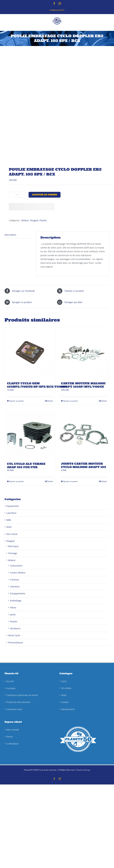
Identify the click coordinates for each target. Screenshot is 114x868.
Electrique (13, 546)
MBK (9, 520)
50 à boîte (66, 688)
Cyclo (64, 681)
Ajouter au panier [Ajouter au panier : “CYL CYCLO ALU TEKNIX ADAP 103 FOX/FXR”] (16, 481)
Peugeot (34, 220)
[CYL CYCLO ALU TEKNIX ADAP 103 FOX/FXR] (30, 433)
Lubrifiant (11, 513)
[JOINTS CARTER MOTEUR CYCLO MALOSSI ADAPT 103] (84, 433)
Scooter (65, 702)
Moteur (25, 220)
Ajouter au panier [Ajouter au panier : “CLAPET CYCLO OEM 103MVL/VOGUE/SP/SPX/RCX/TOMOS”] (16, 401)
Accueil (10, 681)
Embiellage (16, 601)
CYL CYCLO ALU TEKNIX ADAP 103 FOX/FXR (26, 465)
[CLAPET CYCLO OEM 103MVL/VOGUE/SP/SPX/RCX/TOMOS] (30, 353)
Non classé (12, 534)
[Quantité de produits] (17, 195)
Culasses (15, 580)
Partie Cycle (14, 635)
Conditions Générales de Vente (22, 695)
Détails (50, 401)
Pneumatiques (16, 642)
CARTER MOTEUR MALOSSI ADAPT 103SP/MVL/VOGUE (83, 385)
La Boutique (12, 744)
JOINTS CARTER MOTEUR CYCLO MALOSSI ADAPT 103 (84, 465)
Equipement (13, 506)
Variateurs (15, 628)
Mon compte (13, 730)
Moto (9, 527)
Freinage (13, 553)
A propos (11, 688)
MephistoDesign (83, 770)
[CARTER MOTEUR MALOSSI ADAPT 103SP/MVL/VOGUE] (84, 353)
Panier (10, 737)
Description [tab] (10, 235)
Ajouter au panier (45, 195)
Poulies (43, 220)
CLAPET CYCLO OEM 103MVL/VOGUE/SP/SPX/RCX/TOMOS (37, 385)
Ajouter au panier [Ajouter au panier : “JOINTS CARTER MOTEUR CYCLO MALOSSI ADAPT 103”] (70, 481)
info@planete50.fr (57, 10)
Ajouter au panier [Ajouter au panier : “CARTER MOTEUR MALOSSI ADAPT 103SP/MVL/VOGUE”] (70, 401)
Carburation (16, 566)
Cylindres (15, 587)
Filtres (13, 608)
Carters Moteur (18, 573)
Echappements (18, 593)
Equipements (68, 709)
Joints (13, 614)
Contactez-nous (14, 709)
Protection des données (18, 702)
